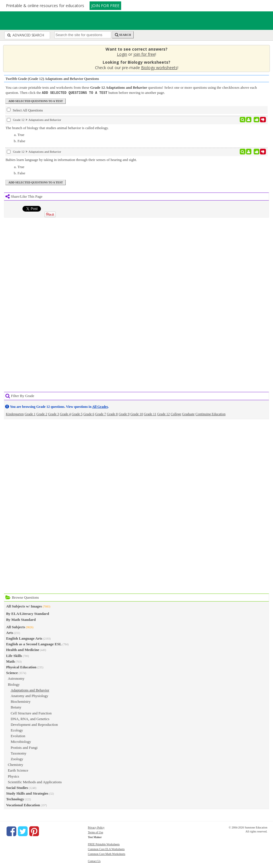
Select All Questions (25, 110)
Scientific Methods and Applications (35, 782)
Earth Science (18, 770)
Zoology (17, 759)
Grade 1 (30, 414)
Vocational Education (23, 805)
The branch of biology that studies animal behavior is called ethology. (57, 128)
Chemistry (15, 764)
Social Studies (17, 787)
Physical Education (21, 667)
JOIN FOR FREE (105, 6)
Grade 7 (100, 414)
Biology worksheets (159, 68)
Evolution (18, 736)
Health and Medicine (22, 649)
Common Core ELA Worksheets (106, 849)
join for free (144, 54)
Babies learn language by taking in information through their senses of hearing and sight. (71, 159)
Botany (16, 707)
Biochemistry (20, 701)
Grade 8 (112, 414)
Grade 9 (124, 414)
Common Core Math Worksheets (107, 854)
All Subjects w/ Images (24, 606)
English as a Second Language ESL (34, 644)
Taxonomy (18, 753)
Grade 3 (53, 414)
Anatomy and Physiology (29, 696)
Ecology (17, 730)
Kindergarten (15, 414)
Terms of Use (96, 832)
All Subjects (15, 627)
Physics (13, 776)
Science (12, 672)
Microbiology (21, 741)
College (176, 414)
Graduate (188, 414)
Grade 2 (42, 414)
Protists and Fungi (24, 747)
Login (122, 54)
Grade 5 (77, 414)
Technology (15, 799)
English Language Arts (24, 638)
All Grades (100, 406)
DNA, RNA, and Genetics (30, 719)
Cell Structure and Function (31, 713)
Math (10, 661)
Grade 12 (164, 414)
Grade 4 (65, 414)
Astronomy (16, 678)
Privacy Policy (96, 827)
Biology (14, 684)
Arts (10, 632)
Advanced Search (26, 35)
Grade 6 (89, 414)
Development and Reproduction (34, 724)
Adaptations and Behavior (30, 690)
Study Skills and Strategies (27, 793)
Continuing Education (210, 414)
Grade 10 (136, 414)
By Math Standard (21, 619)
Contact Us (94, 861)
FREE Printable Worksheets (104, 844)
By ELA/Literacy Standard (27, 613)
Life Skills (14, 655)
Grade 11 (150, 414)
